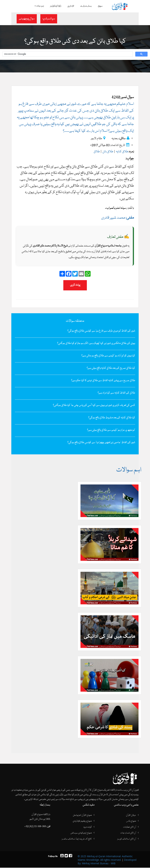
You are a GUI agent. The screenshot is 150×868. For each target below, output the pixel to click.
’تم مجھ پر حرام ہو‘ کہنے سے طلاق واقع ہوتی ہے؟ (111, 430)
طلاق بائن (108, 152)
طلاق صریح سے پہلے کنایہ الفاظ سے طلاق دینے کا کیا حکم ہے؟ (103, 381)
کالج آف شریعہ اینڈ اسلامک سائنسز (77, 839)
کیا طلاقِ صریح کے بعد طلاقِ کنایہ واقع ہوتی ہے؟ (111, 368)
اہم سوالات (129, 470)
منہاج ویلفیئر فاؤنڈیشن (82, 822)
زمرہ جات (39, 6)
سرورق (100, 6)
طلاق (97, 152)
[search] (67, 54)
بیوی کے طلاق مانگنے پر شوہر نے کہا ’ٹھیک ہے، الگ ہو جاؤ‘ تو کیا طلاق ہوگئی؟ (96, 344)
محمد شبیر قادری (118, 218)
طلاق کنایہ (122, 152)
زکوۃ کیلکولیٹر (56, 6)
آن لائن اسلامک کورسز (127, 839)
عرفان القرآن (131, 816)
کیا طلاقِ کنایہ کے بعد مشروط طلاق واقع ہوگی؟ (112, 418)
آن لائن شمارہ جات (128, 833)
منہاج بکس (131, 822)
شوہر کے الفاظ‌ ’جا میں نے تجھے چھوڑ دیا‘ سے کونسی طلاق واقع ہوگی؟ (101, 443)
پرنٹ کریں (75, 285)
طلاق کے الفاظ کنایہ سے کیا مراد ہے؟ (116, 393)
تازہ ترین (71, 6)
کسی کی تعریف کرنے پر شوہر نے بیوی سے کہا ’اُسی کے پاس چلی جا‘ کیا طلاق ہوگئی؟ (94, 405)
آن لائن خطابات (130, 827)
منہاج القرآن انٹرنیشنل (82, 816)
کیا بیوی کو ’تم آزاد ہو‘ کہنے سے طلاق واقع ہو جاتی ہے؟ (108, 356)
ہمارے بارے (86, 6)
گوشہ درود (88, 827)
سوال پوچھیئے (27, 19)
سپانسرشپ (49, 19)
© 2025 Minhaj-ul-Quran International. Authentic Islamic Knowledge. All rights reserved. (105, 858)
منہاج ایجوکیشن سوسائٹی (81, 833)
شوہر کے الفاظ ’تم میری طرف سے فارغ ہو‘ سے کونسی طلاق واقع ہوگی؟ (101, 331)
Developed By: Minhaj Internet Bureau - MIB (107, 862)
